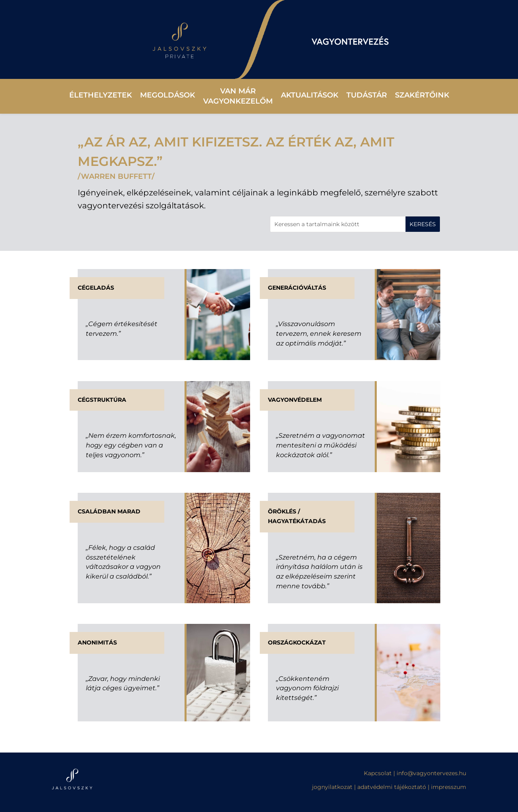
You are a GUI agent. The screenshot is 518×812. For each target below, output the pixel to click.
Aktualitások (310, 95)
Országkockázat (297, 642)
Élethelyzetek (101, 95)
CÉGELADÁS (96, 288)
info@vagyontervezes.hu (431, 773)
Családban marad (109, 511)
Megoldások (168, 95)
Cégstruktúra (102, 400)
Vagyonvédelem (295, 400)
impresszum (449, 787)
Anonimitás (97, 642)
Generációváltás (297, 288)
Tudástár (367, 95)
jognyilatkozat (332, 787)
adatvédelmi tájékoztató (392, 787)
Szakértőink (422, 95)
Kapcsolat (379, 773)
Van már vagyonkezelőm (238, 96)
